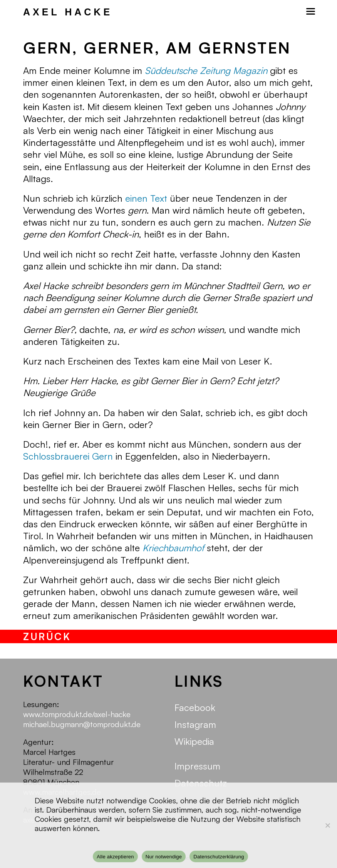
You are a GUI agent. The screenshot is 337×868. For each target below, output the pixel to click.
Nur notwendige (164, 857)
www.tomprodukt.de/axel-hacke (77, 714)
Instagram (195, 724)
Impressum (197, 766)
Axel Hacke (68, 12)
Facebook (195, 707)
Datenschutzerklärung (219, 857)
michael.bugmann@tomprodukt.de (82, 724)
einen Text (146, 198)
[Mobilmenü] (310, 11)
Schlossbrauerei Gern (68, 456)
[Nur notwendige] (327, 825)
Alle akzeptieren (115, 857)
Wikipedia (194, 741)
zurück (47, 636)
